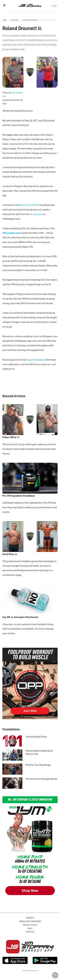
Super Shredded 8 (36, 360)
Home (5, 20)
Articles (15, 20)
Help (30, 928)
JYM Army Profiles (30, 20)
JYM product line (11, 233)
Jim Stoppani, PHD (30, 5)
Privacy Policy (30, 925)
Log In (54, 6)
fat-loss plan (36, 214)
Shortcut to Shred (29, 205)
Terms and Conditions (30, 921)
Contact (30, 918)
